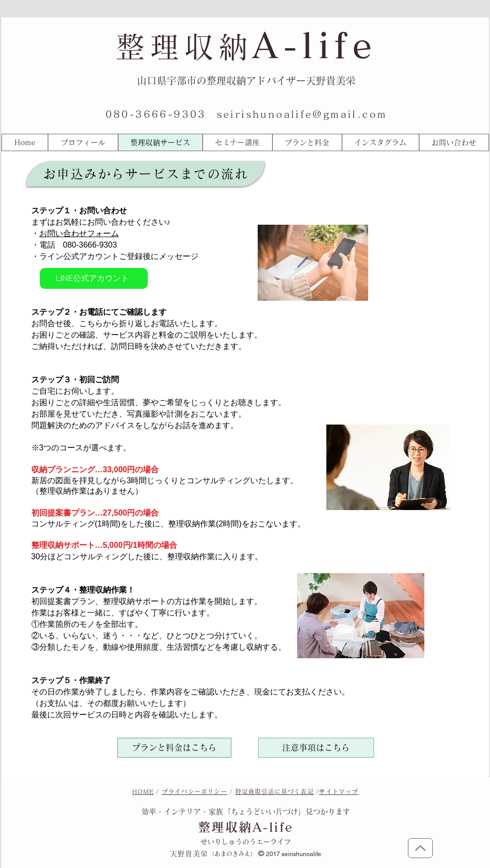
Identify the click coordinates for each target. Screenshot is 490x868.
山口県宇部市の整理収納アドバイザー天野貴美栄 (246, 81)
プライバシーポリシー (195, 791)
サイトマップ (339, 791)
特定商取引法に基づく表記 (275, 791)
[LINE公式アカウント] (94, 278)
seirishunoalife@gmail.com (302, 114)
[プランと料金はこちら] (174, 748)
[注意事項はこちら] (316, 748)
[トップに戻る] (420, 848)
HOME (143, 791)
